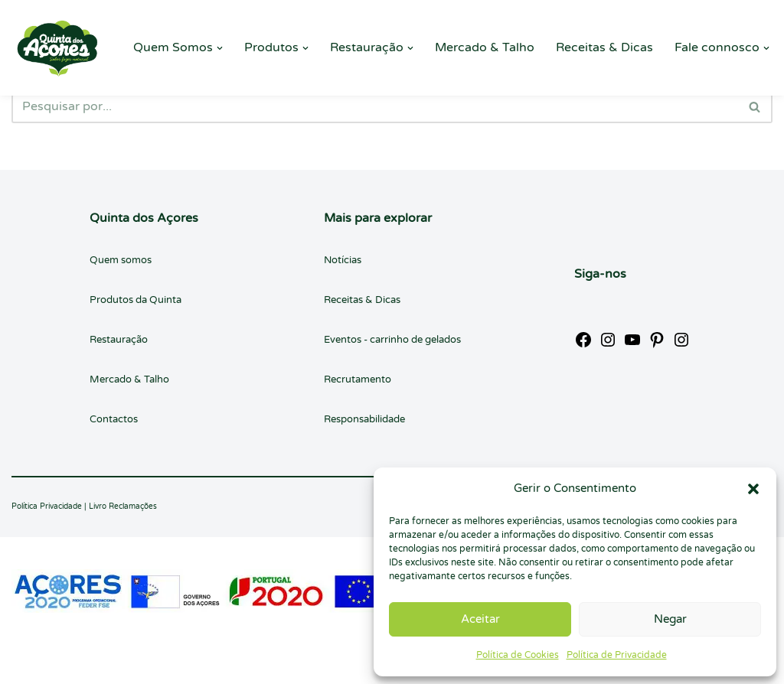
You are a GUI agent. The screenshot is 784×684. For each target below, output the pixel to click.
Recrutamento (358, 379)
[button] (753, 489)
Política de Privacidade (617, 655)
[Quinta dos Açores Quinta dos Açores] (57, 48)
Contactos (114, 419)
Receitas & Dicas (604, 47)
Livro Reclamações (123, 506)
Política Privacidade (47, 506)
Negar (670, 619)
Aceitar (480, 619)
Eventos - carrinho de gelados (392, 340)
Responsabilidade (364, 419)
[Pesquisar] (375, 106)
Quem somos (121, 260)
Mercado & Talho (485, 47)
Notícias (343, 260)
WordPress (153, 664)
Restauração (119, 340)
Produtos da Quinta (136, 300)
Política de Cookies (518, 655)
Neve (26, 664)
